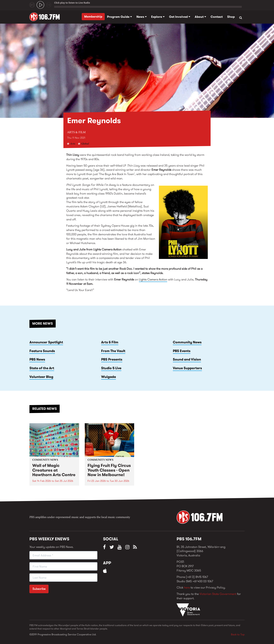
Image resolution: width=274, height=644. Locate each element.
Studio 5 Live (111, 368)
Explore (158, 17)
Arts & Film (76, 132)
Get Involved (180, 17)
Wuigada (109, 377)
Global (85, 144)
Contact (217, 17)
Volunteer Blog (41, 377)
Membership (93, 17)
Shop (231, 17)
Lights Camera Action (153, 279)
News (142, 17)
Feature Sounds (42, 351)
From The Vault (113, 351)
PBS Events (182, 351)
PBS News (37, 359)
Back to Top (238, 634)
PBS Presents (112, 359)
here (187, 587)
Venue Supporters (187, 368)
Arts (73, 144)
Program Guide (119, 17)
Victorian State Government (218, 594)
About (200, 17)
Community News (187, 342)
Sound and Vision (187, 359)
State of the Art (42, 368)
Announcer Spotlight (46, 342)
